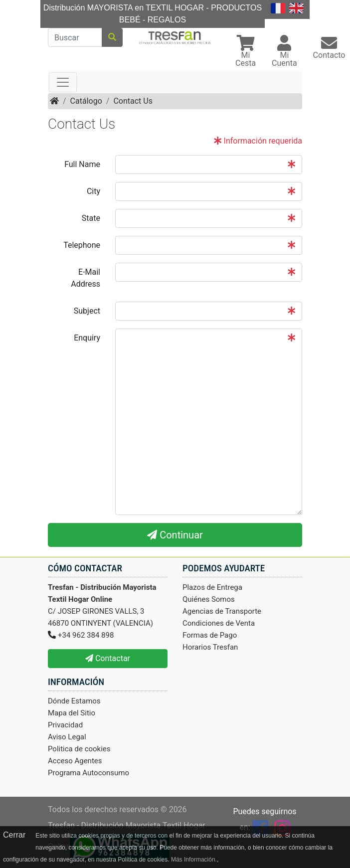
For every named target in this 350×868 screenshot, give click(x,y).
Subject (87, 311)
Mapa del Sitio (72, 713)
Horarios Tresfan (210, 647)
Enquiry (87, 338)
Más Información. (194, 860)
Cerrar (14, 835)
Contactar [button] (108, 658)
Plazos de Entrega (212, 587)
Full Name (82, 164)
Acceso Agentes (75, 761)
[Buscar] (75, 37)
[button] (246, 52)
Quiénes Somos (209, 599)
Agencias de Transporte (222, 611)
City (93, 191)
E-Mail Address (86, 278)
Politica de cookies (79, 749)
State (91, 218)
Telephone (82, 245)
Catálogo (86, 101)
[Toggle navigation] (63, 82)
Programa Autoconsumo (88, 773)
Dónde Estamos (74, 701)
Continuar (175, 535)
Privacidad (65, 725)
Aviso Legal (67, 737)
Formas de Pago (210, 635)
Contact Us (133, 101)
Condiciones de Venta (219, 623)
